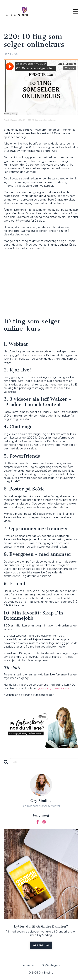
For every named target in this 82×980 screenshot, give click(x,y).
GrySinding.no (51, 965)
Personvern (30, 965)
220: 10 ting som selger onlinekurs (42, 120)
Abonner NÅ (41, 945)
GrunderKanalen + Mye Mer (15, 120)
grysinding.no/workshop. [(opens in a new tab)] (54, 688)
